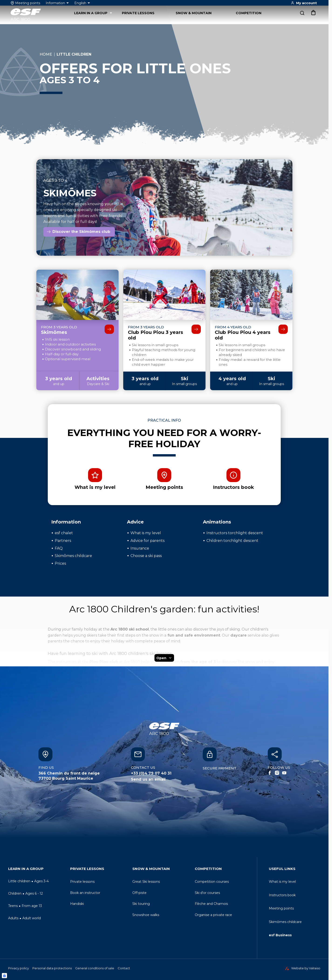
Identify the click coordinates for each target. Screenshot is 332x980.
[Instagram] (277, 773)
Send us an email (148, 779)
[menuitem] (37, 870)
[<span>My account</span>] (304, 3)
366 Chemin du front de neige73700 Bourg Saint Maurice (69, 776)
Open (164, 658)
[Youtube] (284, 773)
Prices (60, 563)
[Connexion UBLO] (4, 976)
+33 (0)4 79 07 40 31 (151, 773)
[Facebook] (270, 773)
